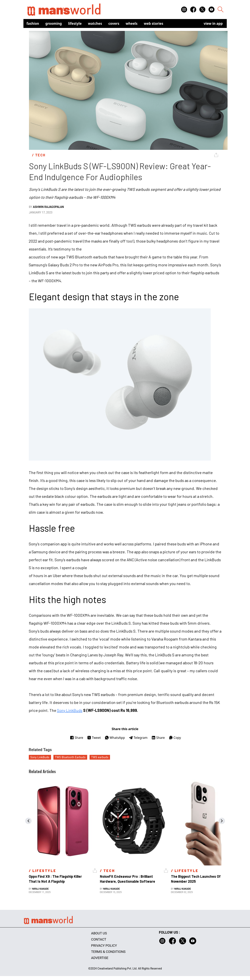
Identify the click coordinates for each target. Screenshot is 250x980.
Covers (114, 23)
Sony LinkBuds (70, 710)
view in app (213, 23)
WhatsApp (115, 738)
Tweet (94, 738)
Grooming (54, 23)
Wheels (132, 23)
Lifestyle (75, 23)
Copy (175, 738)
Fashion (33, 23)
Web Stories (153, 23)
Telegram (138, 738)
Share (77, 738)
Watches (95, 23)
